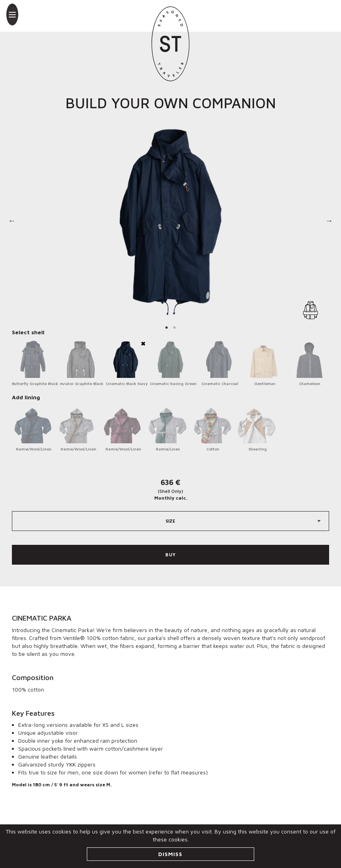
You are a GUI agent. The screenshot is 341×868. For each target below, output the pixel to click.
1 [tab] (167, 327)
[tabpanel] (170, 222)
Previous (12, 222)
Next (329, 222)
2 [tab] (174, 327)
